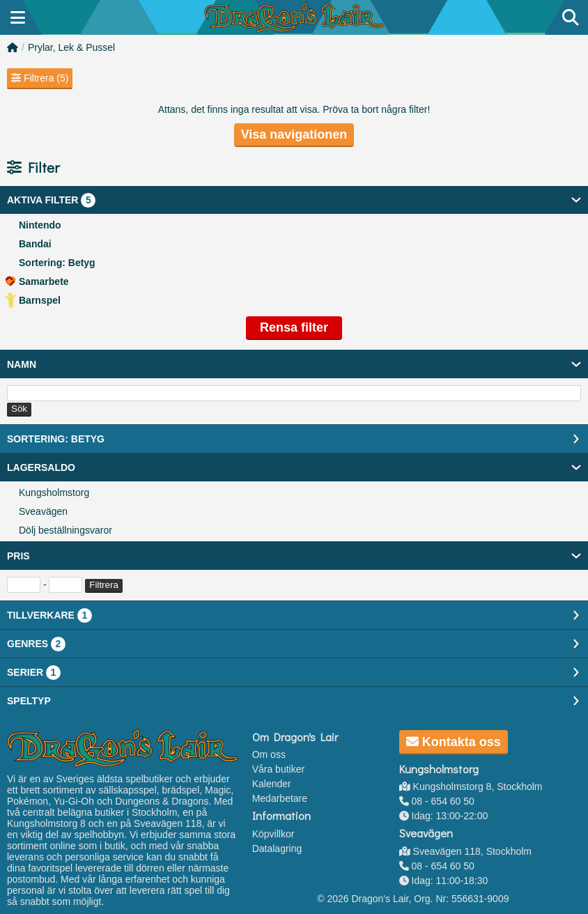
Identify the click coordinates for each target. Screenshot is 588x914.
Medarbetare (280, 798)
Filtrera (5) (40, 78)
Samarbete (44, 281)
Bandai (35, 244)
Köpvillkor (273, 834)
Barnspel (40, 300)
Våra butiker (278, 769)
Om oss (269, 754)
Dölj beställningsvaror (65, 530)
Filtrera (103, 585)
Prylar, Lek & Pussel (71, 47)
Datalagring (277, 849)
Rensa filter (294, 327)
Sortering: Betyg (57, 263)
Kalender (272, 784)
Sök (19, 409)
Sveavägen (43, 511)
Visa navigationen (294, 134)
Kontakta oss (454, 742)
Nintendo (40, 225)
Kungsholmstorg (54, 493)
